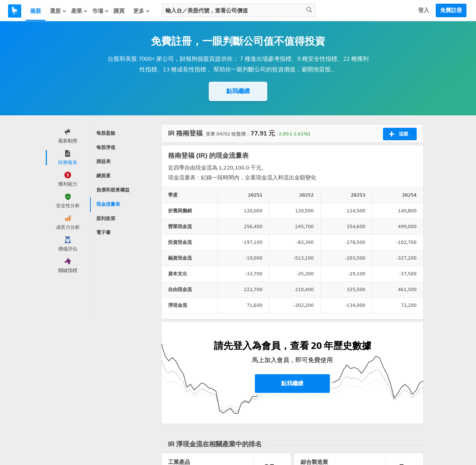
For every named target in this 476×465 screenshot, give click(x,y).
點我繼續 (238, 91)
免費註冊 (451, 10)
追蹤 (399, 134)
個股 (36, 11)
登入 (424, 10)
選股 (58, 11)
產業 (79, 11)
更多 (142, 11)
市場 (101, 11)
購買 (119, 11)
